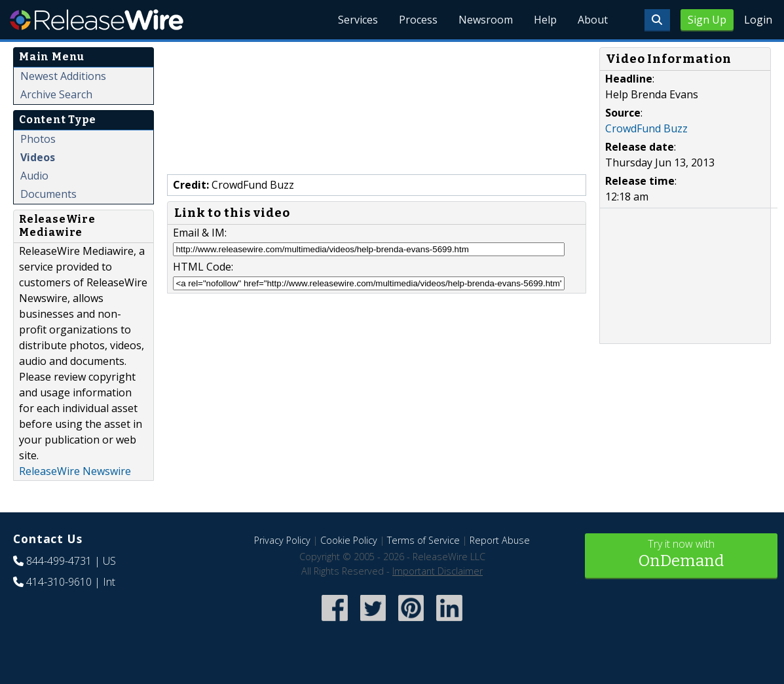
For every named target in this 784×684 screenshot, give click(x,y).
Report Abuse (500, 540)
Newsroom (486, 20)
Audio (34, 176)
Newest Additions (63, 76)
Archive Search (56, 94)
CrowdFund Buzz (646, 128)
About (593, 20)
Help (545, 20)
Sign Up (707, 20)
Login (758, 20)
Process (418, 20)
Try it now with (681, 555)
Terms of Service (423, 540)
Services (358, 20)
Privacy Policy (282, 540)
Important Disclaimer (438, 571)
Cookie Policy (349, 540)
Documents (48, 194)
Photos (38, 139)
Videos (38, 157)
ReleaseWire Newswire (75, 471)
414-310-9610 (59, 582)
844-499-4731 (59, 561)
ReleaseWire (97, 20)
